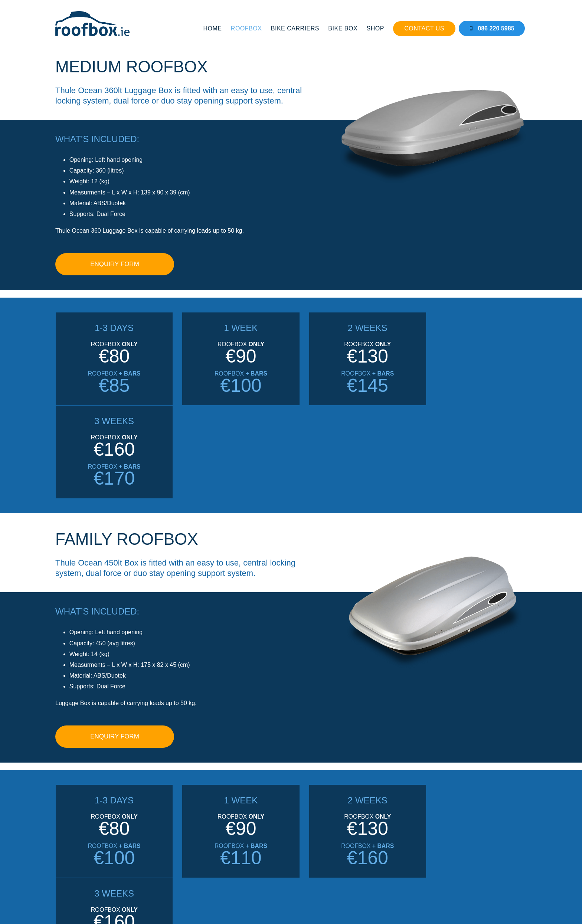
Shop (376, 28)
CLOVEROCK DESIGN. (313, 902)
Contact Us (425, 28)
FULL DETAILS (391, 830)
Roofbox (248, 28)
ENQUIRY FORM (115, 260)
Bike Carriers (296, 28)
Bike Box (344, 28)
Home (213, 28)
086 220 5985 (493, 28)
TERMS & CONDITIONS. (355, 895)
